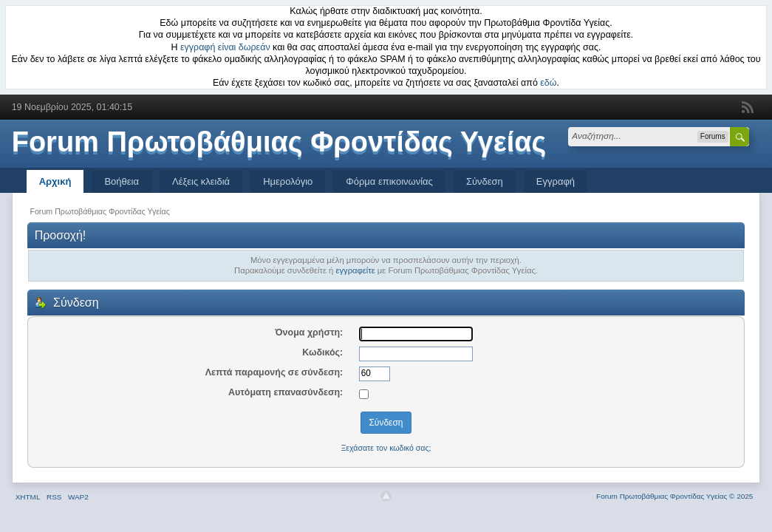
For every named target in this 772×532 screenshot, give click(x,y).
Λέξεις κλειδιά (201, 181)
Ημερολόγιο (288, 181)
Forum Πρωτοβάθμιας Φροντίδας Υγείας (279, 142)
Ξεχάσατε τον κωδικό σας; (386, 448)
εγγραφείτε (355, 270)
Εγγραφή (556, 181)
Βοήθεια (122, 181)
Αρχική (55, 181)
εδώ (548, 83)
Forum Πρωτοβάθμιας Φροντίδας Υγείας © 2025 (674, 496)
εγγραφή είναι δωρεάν (225, 47)
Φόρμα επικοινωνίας (389, 181)
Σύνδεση (485, 181)
